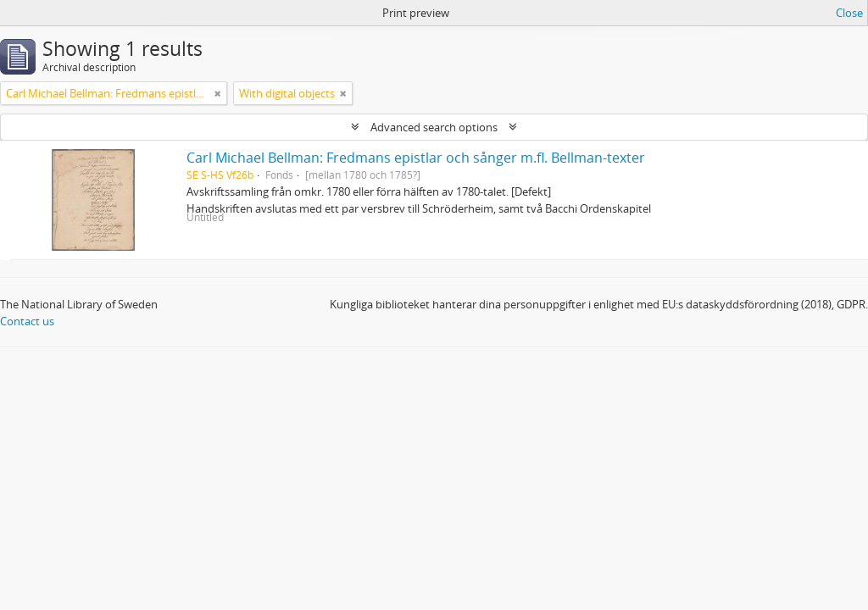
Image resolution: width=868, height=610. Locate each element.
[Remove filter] (218, 93)
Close (849, 13)
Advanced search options (434, 127)
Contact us (27, 321)
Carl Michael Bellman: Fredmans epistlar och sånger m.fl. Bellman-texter (416, 158)
